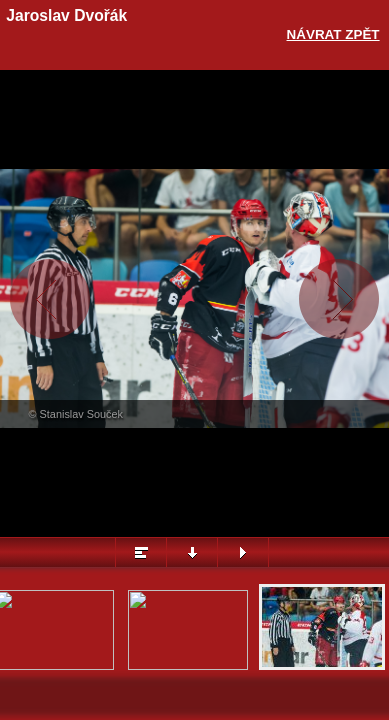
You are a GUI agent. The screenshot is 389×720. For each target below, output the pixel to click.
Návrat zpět (333, 34)
